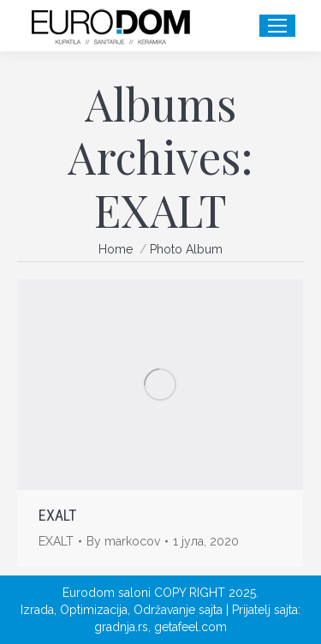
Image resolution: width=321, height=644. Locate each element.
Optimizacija (94, 610)
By (123, 541)
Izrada (37, 610)
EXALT (57, 515)
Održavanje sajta (178, 610)
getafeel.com (190, 627)
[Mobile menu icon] (277, 26)
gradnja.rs (121, 627)
